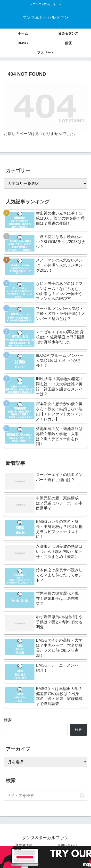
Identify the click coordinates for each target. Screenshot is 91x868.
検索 (8, 720)
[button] (82, 796)
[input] (45, 796)
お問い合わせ (67, 845)
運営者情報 (24, 845)
